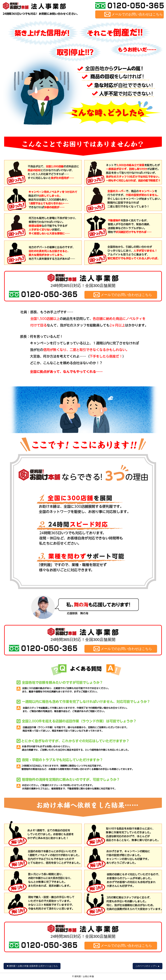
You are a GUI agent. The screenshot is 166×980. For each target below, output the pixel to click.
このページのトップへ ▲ (148, 966)
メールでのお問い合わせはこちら (137, 14)
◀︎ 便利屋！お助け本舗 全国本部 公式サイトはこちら (32, 966)
